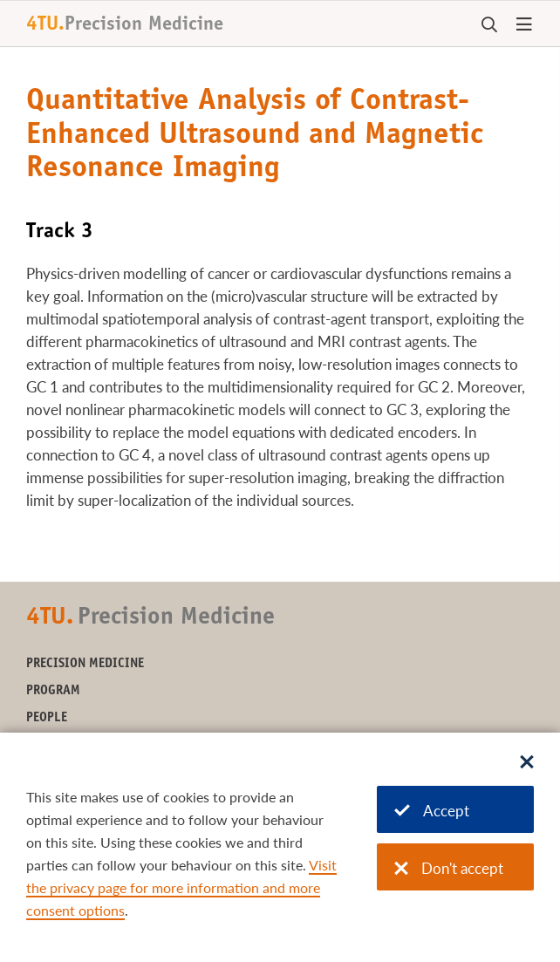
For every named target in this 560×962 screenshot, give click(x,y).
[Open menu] (524, 25)
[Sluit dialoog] (527, 763)
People (47, 718)
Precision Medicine (85, 664)
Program (53, 691)
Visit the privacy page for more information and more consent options (181, 887)
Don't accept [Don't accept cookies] (449, 868)
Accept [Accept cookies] (432, 811)
